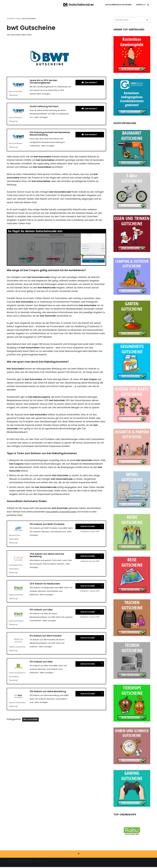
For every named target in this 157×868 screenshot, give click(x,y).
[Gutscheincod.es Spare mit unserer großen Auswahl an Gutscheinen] (79, 5)
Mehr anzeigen (43, 94)
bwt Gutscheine (31, 723)
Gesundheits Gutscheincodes (63, 515)
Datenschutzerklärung (19, 862)
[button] (132, 5)
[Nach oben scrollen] (78, 855)
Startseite (11, 18)
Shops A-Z (141, 5)
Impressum (40, 862)
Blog (19, 18)
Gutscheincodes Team (21, 35)
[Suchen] (148, 5)
